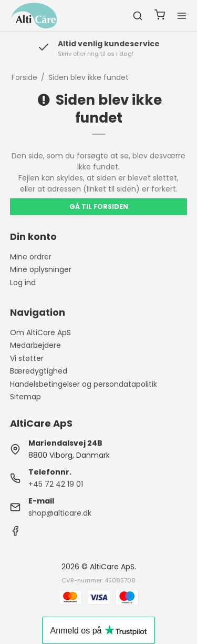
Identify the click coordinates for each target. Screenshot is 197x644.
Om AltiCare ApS (40, 333)
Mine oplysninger (41, 269)
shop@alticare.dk (60, 513)
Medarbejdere (35, 345)
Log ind (23, 283)
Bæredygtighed (39, 371)
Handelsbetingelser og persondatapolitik (84, 384)
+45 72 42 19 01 (56, 484)
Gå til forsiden (99, 207)
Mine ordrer (31, 257)
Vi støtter (27, 358)
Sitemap (25, 397)
